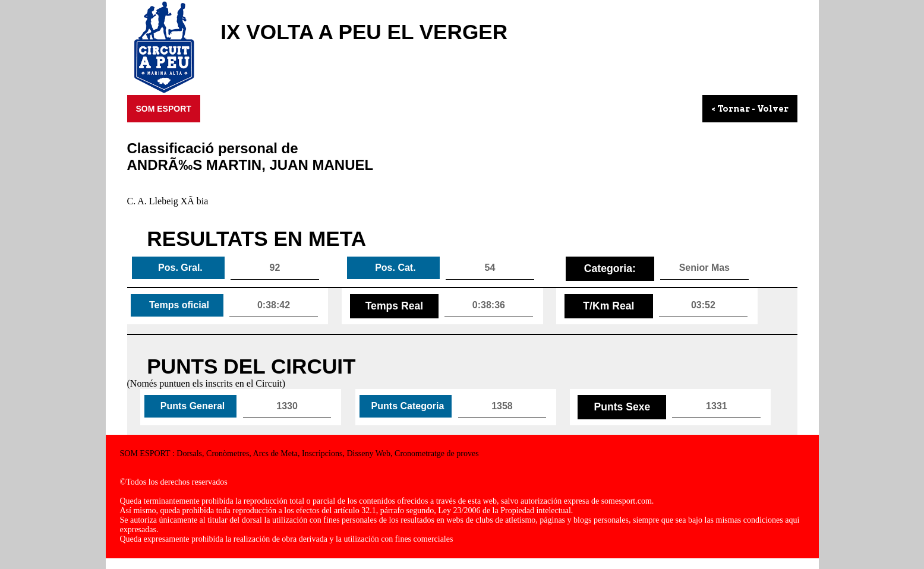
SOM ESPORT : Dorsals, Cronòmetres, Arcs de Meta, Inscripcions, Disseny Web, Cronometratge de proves (299, 453)
